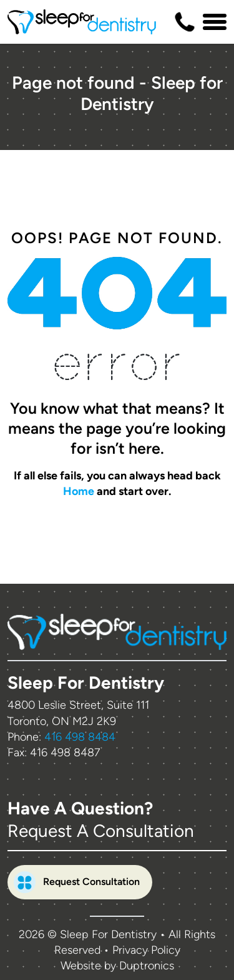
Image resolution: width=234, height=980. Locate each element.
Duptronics (147, 966)
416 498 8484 (80, 737)
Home (79, 491)
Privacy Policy (146, 950)
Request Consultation (77, 882)
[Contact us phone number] (185, 22)
